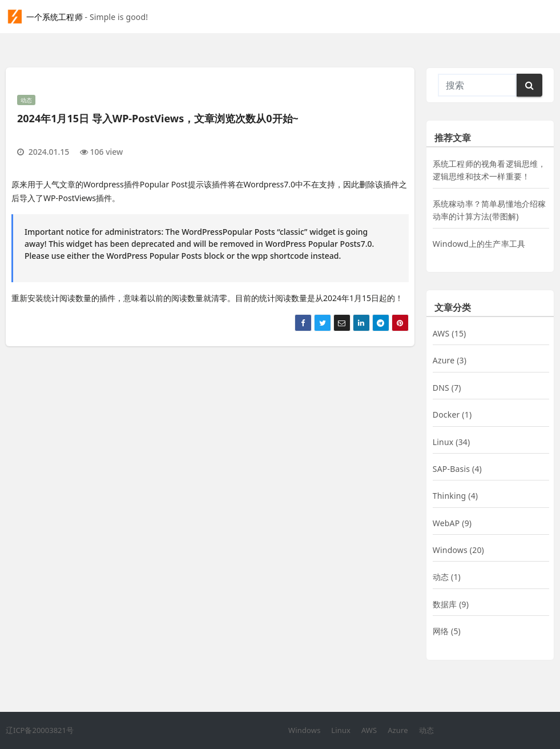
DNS (441, 388)
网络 (441, 631)
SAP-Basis (451, 469)
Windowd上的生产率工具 (479, 244)
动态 (26, 100)
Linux (443, 442)
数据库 (445, 604)
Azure (444, 360)
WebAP (446, 523)
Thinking (450, 496)
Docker (446, 414)
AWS (441, 333)
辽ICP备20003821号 (40, 730)
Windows (450, 550)
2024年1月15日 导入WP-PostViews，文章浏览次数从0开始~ (158, 118)
